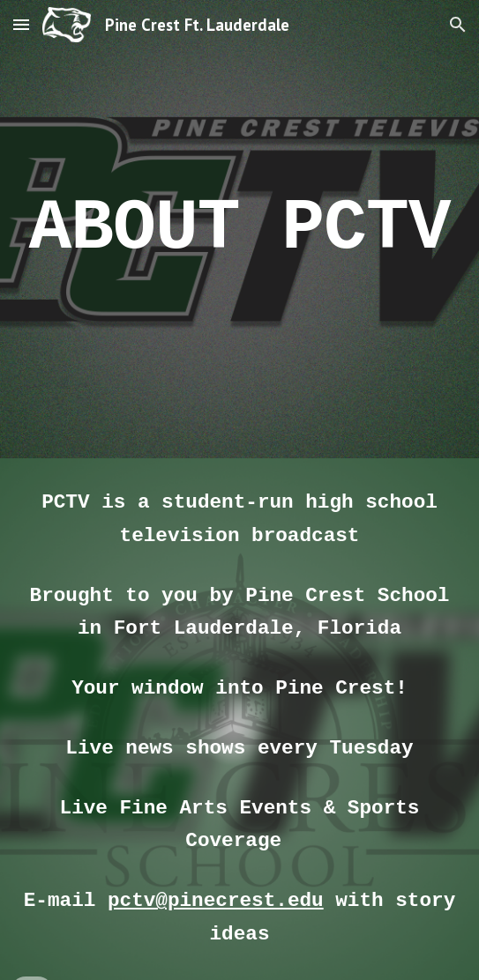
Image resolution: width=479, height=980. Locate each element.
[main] (239, 229)
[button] (21, 24)
